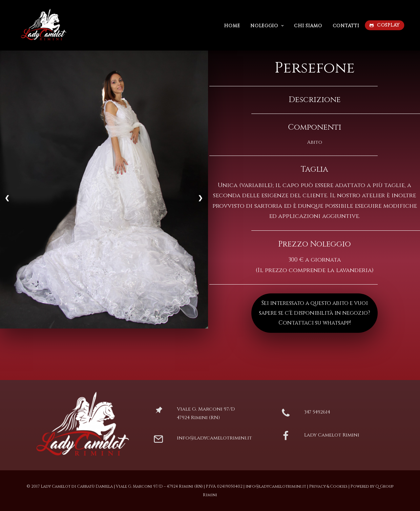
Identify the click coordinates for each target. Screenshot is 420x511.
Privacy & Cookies (328, 486)
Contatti (346, 26)
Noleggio (267, 26)
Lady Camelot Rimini (332, 435)
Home (232, 26)
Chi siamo (308, 26)
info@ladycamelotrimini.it (214, 438)
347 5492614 (317, 412)
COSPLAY (388, 25)
